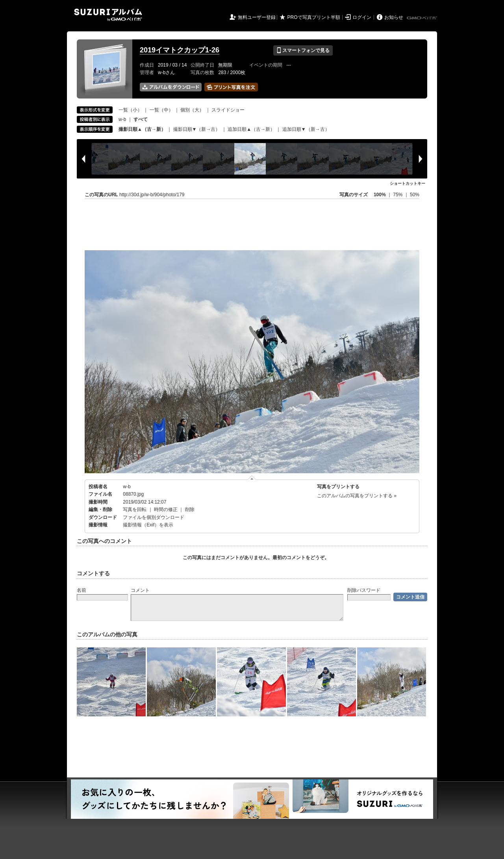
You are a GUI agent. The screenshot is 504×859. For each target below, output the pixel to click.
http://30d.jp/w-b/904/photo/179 (152, 195)
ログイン (362, 17)
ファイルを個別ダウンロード (154, 517)
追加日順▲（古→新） (251, 129)
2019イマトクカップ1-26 (180, 50)
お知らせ (394, 17)
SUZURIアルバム (108, 15)
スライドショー (228, 110)
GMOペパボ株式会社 (422, 18)
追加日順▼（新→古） (306, 129)
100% (380, 195)
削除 (190, 509)
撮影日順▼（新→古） (197, 129)
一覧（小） (130, 110)
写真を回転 (135, 509)
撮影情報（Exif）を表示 (148, 525)
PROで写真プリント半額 (314, 17)
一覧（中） (161, 110)
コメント (140, 590)
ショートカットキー (408, 183)
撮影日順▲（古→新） (142, 129)
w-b (122, 119)
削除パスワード (364, 590)
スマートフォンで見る (303, 50)
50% (415, 195)
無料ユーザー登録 (257, 17)
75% (398, 195)
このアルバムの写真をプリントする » (357, 496)
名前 (82, 590)
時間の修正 (166, 509)
